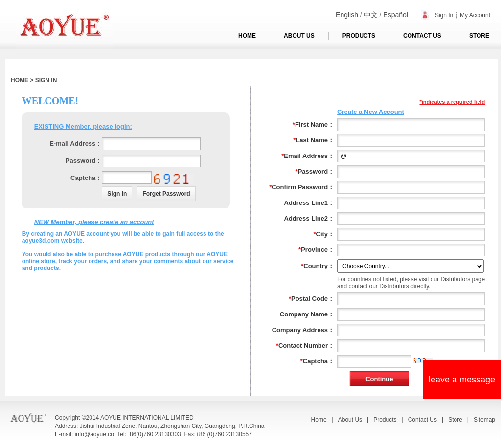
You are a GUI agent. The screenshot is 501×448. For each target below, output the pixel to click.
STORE (479, 36)
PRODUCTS (359, 36)
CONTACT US (422, 36)
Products (385, 420)
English (347, 15)
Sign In (437, 15)
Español (396, 15)
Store (455, 420)
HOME (247, 36)
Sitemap (484, 420)
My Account (475, 15)
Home (319, 420)
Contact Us (422, 420)
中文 (371, 15)
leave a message (462, 380)
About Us (350, 420)
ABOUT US (299, 36)
